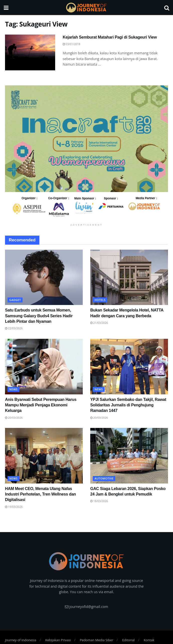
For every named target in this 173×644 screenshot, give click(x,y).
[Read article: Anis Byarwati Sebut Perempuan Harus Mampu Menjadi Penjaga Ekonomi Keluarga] (44, 367)
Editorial (128, 640)
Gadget (15, 300)
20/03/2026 (14, 418)
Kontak (149, 640)
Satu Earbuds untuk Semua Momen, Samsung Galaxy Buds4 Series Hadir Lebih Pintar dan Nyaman (39, 316)
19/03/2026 (14, 507)
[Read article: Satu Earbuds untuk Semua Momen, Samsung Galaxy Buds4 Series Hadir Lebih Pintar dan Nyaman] (44, 277)
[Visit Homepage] (86, 8)
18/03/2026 (99, 501)
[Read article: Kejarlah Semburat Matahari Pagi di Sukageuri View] (30, 52)
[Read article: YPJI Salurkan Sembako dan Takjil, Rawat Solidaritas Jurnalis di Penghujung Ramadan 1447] (129, 367)
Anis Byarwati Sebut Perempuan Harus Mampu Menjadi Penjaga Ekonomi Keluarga (41, 405)
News (13, 389)
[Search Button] (167, 8)
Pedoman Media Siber (96, 640)
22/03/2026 (14, 328)
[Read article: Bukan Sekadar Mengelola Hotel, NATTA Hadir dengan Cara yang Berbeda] (129, 277)
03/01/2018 (71, 44)
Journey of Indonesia (21, 640)
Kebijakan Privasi (58, 640)
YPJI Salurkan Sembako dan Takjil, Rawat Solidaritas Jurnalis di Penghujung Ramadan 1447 (128, 405)
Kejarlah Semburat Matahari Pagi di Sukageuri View (110, 37)
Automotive (104, 478)
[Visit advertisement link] (86, 153)
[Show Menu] (6, 8)
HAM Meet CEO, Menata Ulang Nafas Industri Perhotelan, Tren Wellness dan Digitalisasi (40, 494)
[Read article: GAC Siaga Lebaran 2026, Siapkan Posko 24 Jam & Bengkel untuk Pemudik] (129, 456)
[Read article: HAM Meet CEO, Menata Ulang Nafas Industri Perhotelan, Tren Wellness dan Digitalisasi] (44, 456)
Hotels (100, 300)
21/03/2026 (99, 323)
